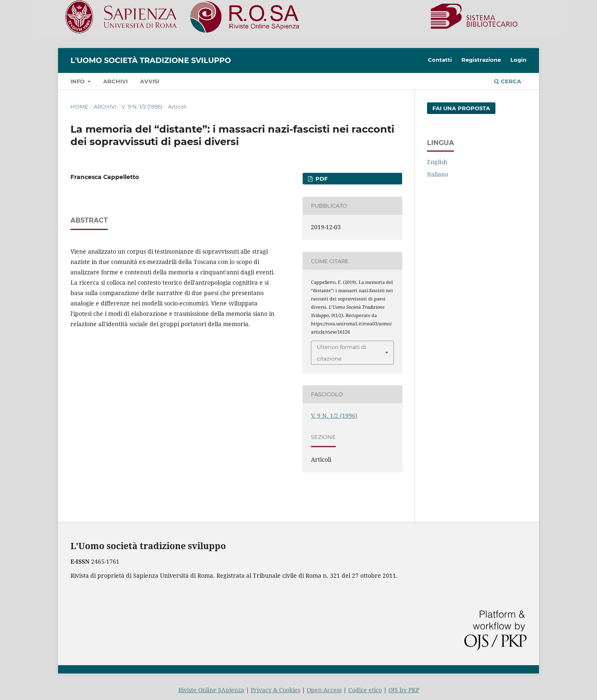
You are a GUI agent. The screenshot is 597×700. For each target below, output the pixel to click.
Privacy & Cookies (275, 690)
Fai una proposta (461, 108)
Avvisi (150, 81)
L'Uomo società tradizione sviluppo (151, 61)
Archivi (115, 81)
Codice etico (365, 690)
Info (78, 81)
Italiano (438, 174)
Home (79, 107)
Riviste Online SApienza (211, 690)
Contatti (440, 60)
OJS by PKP (404, 690)
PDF (321, 179)
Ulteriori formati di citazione (342, 353)
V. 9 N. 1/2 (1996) (142, 107)
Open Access (324, 690)
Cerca (508, 81)
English (437, 162)
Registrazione (481, 60)
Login (518, 60)
